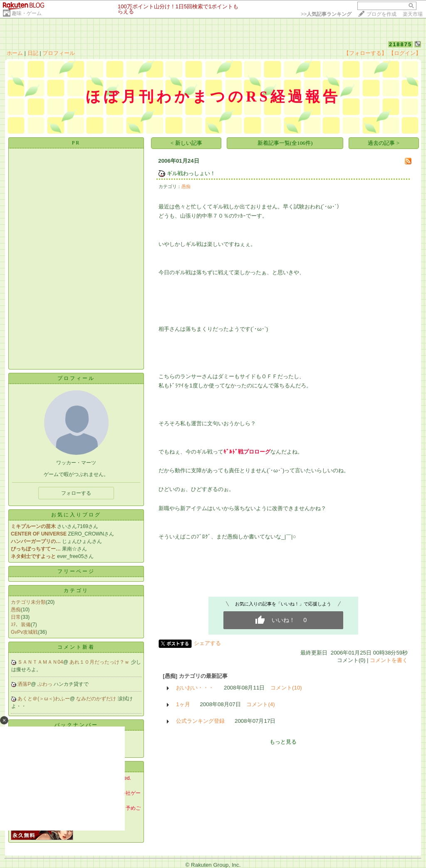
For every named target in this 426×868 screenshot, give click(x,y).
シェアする (207, 643)
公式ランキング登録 (200, 721)
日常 (16, 617)
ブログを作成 (381, 14)
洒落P (24, 684)
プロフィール (59, 53)
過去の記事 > (384, 143)
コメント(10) (286, 688)
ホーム (15, 53)
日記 (33, 53)
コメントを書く (389, 660)
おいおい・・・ (195, 688)
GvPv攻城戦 (24, 632)
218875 (400, 44)
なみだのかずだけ (97, 699)
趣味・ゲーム (27, 13)
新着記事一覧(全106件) (285, 143)
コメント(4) (260, 704)
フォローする (76, 493)
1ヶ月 (183, 704)
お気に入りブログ (76, 515)
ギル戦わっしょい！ (191, 173)
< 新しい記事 (186, 143)
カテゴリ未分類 (28, 602)
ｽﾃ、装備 (21, 625)
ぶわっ (46, 684)
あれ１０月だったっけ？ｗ (100, 662)
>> (326, 14)
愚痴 (16, 610)
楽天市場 (413, 14)
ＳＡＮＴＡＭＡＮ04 (40, 662)
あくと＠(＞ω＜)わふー (43, 699)
